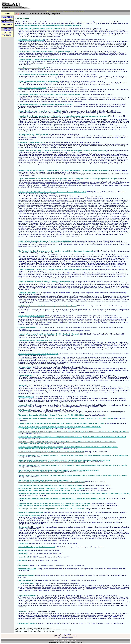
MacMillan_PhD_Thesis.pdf (28, 623)
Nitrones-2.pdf (23, 544)
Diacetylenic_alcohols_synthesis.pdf (31, 40)
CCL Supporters (7, 22)
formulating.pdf (24, 557)
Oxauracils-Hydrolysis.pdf (27, 595)
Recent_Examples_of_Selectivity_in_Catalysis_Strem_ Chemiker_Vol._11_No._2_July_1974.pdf (51, 452)
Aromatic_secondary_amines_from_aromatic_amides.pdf (38, 60)
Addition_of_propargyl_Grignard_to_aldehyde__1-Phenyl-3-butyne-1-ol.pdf (44, 281)
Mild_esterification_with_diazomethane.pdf (33, 134)
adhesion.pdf (23, 550)
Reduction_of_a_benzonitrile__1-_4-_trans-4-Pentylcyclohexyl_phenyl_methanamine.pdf (49, 94)
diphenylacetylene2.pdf (27, 575)
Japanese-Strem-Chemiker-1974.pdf (31, 512)
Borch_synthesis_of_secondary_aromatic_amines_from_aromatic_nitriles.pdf (45, 51)
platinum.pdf (23, 560)
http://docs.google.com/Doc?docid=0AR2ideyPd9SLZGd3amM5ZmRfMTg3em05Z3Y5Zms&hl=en (48, 25)
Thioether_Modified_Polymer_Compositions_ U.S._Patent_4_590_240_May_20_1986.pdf (49, 490)
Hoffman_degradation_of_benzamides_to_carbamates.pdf (39, 81)
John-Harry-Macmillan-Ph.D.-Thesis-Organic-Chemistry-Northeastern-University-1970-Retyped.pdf (52, 192)
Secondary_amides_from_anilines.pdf (32, 68)
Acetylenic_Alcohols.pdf (27, 293)
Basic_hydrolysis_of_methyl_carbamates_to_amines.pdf (38, 75)
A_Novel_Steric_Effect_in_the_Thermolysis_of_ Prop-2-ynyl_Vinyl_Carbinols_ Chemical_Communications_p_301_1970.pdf (61, 423)
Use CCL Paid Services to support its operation (7, 34)
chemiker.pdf (23, 554)
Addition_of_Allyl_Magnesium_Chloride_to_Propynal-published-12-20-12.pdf (45, 241)
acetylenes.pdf (24, 565)
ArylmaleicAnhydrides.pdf (27, 327)
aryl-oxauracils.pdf (25, 367)
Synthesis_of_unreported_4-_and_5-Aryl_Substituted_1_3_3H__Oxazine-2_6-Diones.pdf (49, 334)
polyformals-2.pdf (25, 580)
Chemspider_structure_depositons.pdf (32, 142)
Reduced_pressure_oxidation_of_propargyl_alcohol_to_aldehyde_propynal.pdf (46, 104)
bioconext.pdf (23, 527)
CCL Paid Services (8, 29)
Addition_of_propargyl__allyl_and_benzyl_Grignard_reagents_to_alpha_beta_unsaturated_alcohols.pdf (54, 270)
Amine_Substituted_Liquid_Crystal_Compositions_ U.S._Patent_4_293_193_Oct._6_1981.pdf (50, 485)
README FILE (7, 17)
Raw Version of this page (65, 637)
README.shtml (8, 19)
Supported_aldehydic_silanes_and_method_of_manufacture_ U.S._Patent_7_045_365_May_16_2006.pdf (54, 505)
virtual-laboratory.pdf (26, 397)
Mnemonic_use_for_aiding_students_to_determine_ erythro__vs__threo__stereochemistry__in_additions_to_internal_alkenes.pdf (63, 170)
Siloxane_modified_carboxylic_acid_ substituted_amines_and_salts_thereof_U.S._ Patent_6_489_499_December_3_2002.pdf (62, 499)
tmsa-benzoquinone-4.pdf (27, 569)
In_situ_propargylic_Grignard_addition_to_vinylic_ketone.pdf (40, 28)
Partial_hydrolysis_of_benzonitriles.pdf (32, 88)
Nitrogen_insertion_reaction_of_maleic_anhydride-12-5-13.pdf (40, 111)
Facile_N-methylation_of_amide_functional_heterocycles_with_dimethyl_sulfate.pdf (47, 306)
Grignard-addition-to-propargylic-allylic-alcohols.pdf (37, 547)
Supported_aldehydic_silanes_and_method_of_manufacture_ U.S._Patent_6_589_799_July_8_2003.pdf (54, 504)
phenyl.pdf (22, 385)
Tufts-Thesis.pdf (24, 410)
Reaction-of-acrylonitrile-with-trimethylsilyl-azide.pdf (37, 341)
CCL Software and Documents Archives (65, 636)
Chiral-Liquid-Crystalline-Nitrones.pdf (31, 316)
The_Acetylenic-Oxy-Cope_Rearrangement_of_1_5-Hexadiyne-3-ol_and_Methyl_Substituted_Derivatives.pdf (56, 251)
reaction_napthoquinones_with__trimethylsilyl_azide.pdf (38, 354)
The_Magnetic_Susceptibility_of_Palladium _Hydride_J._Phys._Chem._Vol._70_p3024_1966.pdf (51, 415)
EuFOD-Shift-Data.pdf (26, 375)
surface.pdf (22, 612)
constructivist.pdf (25, 405)
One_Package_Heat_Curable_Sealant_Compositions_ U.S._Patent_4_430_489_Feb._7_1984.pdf (51, 489)
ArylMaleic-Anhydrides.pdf (28, 584)
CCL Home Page (65, 634)
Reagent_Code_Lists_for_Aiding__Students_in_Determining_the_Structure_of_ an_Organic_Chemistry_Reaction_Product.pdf (62, 151)
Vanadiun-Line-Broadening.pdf (29, 516)
